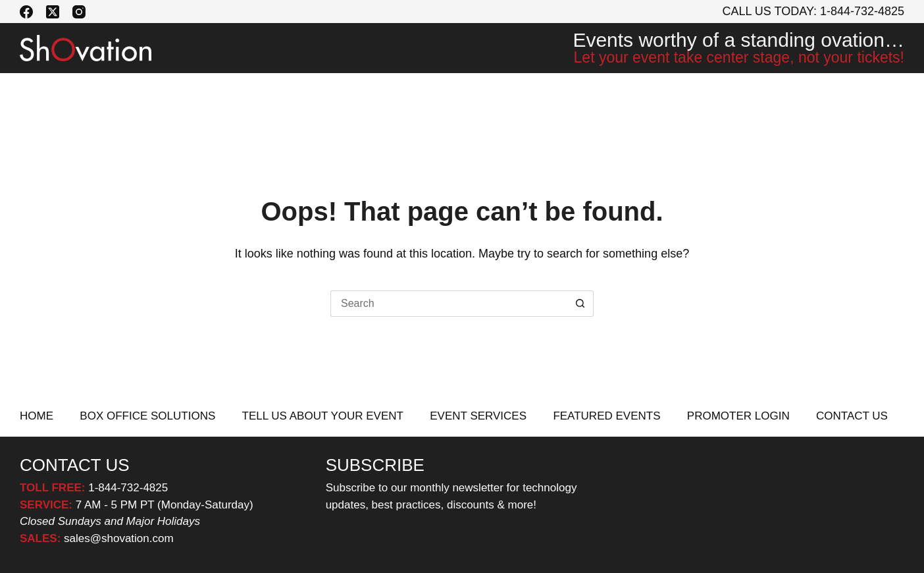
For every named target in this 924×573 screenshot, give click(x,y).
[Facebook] (26, 12)
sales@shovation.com (117, 538)
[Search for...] (449, 304)
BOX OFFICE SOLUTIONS (93, 93)
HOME (37, 416)
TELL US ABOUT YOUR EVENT (276, 93)
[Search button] (580, 304)
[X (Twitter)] (53, 12)
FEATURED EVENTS (585, 93)
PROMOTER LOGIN (731, 93)
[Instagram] (79, 12)
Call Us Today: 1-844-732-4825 (814, 11)
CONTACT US (860, 93)
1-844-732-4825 (128, 488)
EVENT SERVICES (443, 93)
